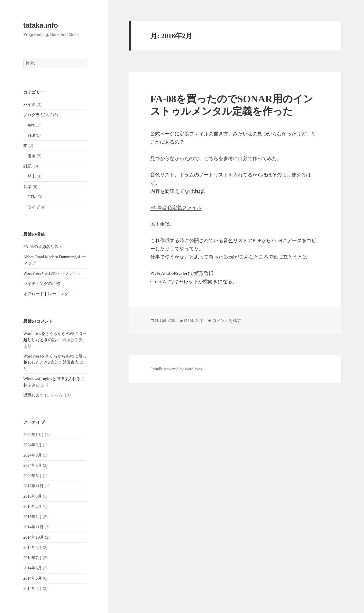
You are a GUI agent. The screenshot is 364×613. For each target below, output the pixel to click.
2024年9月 (33, 445)
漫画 (32, 156)
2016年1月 (33, 517)
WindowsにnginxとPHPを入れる (52, 379)
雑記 (27, 166)
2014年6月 (33, 568)
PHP (31, 135)
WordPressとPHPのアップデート (52, 273)
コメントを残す (227, 320)
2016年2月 (33, 506)
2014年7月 (33, 558)
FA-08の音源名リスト (43, 247)
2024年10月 (34, 435)
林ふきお (32, 385)
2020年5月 (33, 476)
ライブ (34, 207)
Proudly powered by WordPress (176, 369)
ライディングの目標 (42, 284)
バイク (29, 105)
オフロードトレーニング (46, 294)
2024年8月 (33, 455)
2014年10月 (34, 537)
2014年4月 (33, 589)
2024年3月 (33, 465)
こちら (211, 158)
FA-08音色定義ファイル (176, 208)
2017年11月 (33, 486)
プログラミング (38, 115)
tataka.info (41, 25)
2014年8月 (33, 547)
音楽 (27, 187)
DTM (32, 197)
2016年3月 (33, 496)
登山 (32, 176)
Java (31, 125)
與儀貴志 (70, 362)
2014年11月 (33, 527)
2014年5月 (33, 578)
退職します (34, 395)
